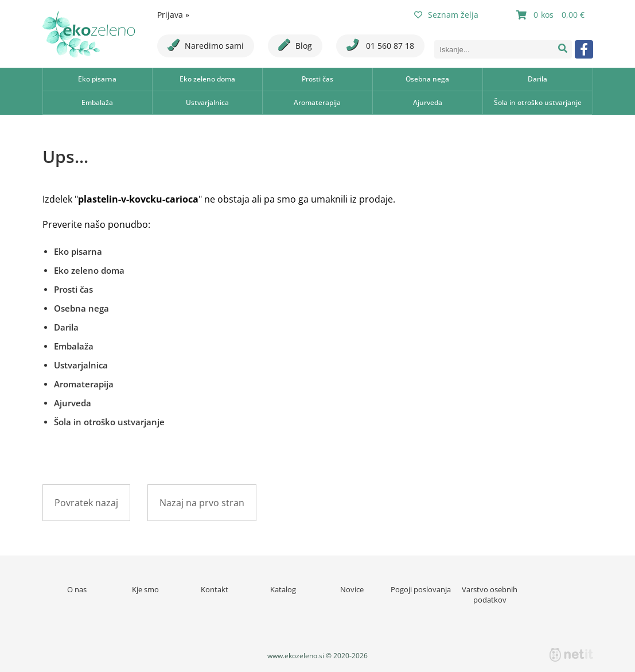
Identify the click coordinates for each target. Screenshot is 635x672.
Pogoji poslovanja (421, 589)
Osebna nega (427, 79)
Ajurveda (428, 102)
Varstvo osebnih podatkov (490, 595)
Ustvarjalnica (207, 102)
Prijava (173, 15)
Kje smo (145, 589)
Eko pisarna (97, 79)
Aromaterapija (317, 102)
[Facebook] (584, 49)
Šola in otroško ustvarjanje (538, 102)
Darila (537, 79)
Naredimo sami (206, 45)
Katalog (283, 589)
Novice (352, 589)
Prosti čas (317, 79)
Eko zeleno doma (207, 79)
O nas (77, 589)
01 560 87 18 (380, 45)
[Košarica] (552, 15)
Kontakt (215, 589)
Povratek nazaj (86, 503)
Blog (295, 45)
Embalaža (97, 102)
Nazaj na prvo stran (202, 503)
